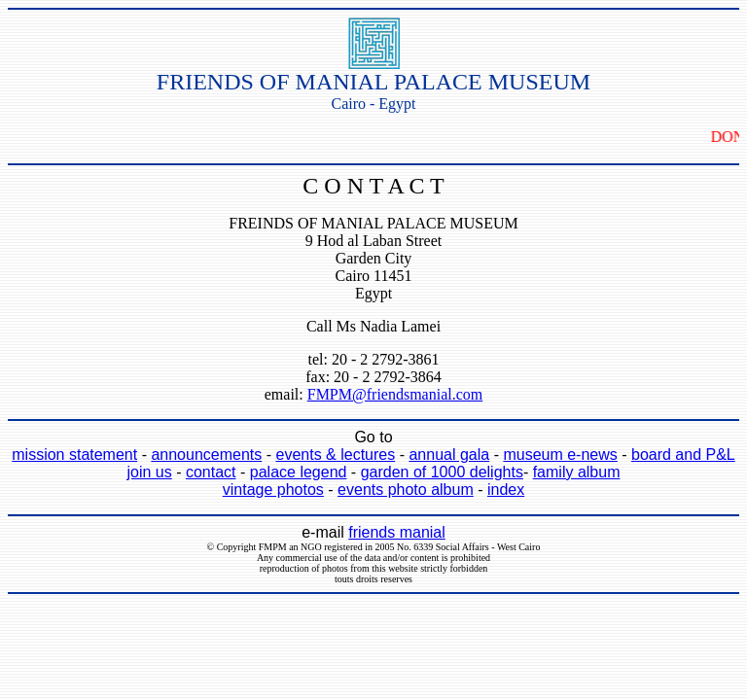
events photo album (406, 490)
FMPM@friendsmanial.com (395, 394)
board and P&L (683, 455)
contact (211, 472)
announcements (206, 455)
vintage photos (273, 490)
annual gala (449, 455)
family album (577, 472)
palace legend (299, 472)
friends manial (397, 532)
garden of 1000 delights (442, 472)
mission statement (74, 455)
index (506, 490)
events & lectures (335, 455)
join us (150, 472)
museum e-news (560, 455)
